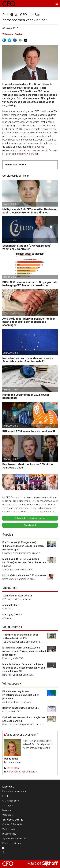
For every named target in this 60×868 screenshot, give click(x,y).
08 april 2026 (10, 277)
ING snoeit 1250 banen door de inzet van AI (29, 431)
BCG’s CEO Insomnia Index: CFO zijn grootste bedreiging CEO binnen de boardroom (30, 284)
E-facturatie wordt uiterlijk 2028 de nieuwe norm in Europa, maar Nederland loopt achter (24, 651)
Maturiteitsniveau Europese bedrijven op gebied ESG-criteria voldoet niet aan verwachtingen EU (24, 668)
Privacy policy (9, 834)
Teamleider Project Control (17, 596)
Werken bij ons (10, 829)
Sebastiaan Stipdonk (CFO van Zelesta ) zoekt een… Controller (27, 247)
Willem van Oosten (12, 34)
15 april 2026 (10, 204)
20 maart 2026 (11, 353)
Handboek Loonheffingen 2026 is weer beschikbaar (26, 396)
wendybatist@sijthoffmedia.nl (22, 772)
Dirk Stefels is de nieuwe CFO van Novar (24, 575)
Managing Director (13, 615)
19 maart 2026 (11, 426)
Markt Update (11, 627)
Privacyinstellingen (12, 843)
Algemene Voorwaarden (14, 839)
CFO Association (11, 801)
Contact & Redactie (12, 824)
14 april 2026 (10, 241)
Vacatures (9, 588)
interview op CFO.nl (29, 154)
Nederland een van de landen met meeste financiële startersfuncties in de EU (28, 360)
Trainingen (7, 805)
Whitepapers (11, 684)
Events (6, 796)
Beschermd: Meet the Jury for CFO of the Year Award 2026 (28, 466)
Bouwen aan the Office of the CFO (21, 708)
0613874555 (13, 768)
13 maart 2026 (11, 459)
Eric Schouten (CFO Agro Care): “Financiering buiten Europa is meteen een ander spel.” (23, 546)
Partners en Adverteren (14, 791)
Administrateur (10, 605)
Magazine (7, 810)
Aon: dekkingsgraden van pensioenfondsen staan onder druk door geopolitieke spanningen (29, 322)
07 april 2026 (10, 313)
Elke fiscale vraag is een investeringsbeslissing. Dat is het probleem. (20, 695)
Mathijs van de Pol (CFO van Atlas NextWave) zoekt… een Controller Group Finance (30, 211)
